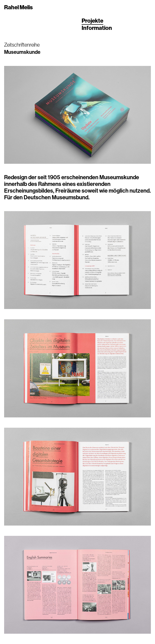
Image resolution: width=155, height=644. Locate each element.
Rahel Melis (18, 7)
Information (97, 28)
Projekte (92, 21)
